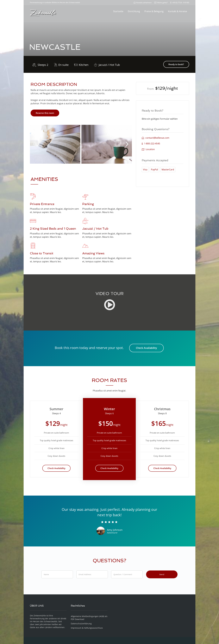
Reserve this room (45, 113)
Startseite (118, 11)
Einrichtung (134, 11)
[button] (35, 144)
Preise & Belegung (154, 11)
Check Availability (146, 348)
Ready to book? (176, 64)
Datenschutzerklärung (81, 624)
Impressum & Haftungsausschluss (87, 628)
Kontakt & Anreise (178, 11)
